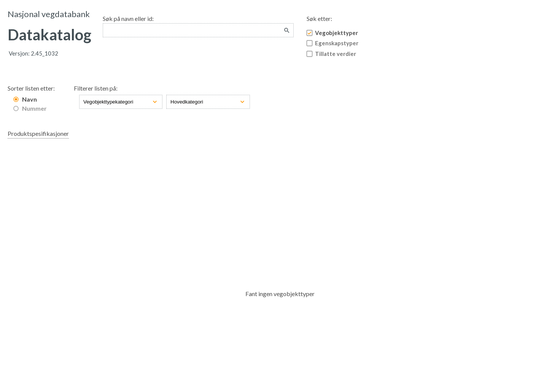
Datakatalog (49, 35)
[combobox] (198, 30)
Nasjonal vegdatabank (49, 14)
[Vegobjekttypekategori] (121, 102)
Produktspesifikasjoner (38, 133)
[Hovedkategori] (208, 102)
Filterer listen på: (96, 88)
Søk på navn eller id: (128, 18)
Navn (29, 99)
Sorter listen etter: (31, 88)
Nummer (34, 108)
